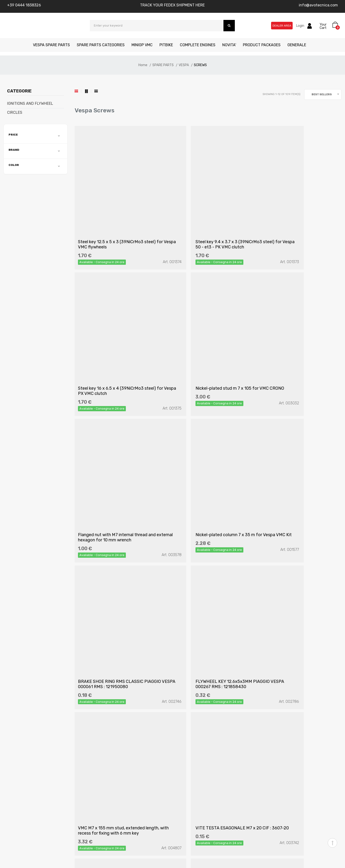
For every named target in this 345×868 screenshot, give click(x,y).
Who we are (28, 742)
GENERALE (297, 45)
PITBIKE (166, 45)
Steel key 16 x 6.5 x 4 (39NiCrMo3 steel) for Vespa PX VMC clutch (295, 216)
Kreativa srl (76, 858)
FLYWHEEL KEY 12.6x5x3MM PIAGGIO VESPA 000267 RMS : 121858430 (208, 453)
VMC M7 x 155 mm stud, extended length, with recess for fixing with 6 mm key (296, 453)
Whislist (182, 759)
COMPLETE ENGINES (198, 45)
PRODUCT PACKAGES (262, 45)
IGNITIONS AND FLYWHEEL (30, 104)
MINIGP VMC (142, 45)
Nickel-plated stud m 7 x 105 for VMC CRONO (116, 335)
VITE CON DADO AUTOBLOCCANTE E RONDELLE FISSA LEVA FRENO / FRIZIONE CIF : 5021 (299, 571)
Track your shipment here (197, 776)
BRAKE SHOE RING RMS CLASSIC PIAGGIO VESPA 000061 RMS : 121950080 (112, 453)
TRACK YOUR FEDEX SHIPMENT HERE (172, 5)
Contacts (26, 751)
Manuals (25, 759)
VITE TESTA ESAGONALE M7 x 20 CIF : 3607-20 (116, 571)
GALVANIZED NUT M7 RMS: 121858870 (197, 571)
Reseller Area (187, 768)
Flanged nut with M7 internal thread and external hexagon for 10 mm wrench (205, 335)
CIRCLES (15, 113)
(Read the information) (146, 671)
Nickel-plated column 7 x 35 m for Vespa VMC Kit (295, 335)
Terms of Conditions (113, 759)
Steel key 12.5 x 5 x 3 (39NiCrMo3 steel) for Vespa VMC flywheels (112, 216)
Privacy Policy (109, 751)
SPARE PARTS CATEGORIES (101, 45)
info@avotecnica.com (318, 5)
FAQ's (102, 742)
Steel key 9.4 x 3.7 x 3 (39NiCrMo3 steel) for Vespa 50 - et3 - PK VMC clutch (204, 216)
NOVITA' (229, 45)
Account (183, 742)
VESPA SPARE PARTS (51, 45)
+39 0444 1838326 (24, 5)
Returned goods (110, 768)
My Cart (183, 751)
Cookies (104, 776)
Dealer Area (282, 26)
